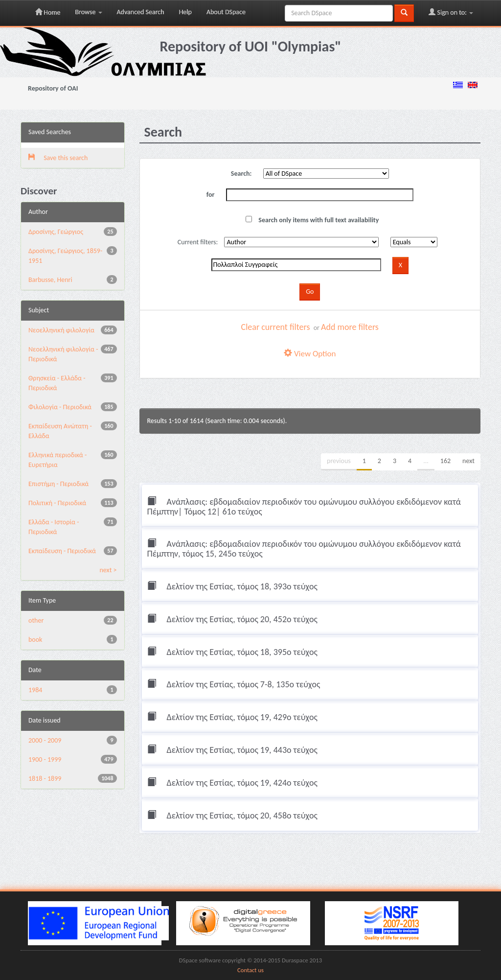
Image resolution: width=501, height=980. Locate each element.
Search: (241, 174)
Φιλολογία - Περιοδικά (60, 407)
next (468, 461)
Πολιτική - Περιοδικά (57, 503)
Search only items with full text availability (312, 220)
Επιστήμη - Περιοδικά (58, 484)
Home (48, 12)
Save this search (58, 158)
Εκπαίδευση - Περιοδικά (62, 551)
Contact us (250, 970)
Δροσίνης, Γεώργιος (56, 232)
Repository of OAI (53, 88)
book (35, 640)
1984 (35, 690)
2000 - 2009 (45, 740)
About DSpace (226, 12)
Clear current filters (276, 327)
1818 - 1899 (45, 779)
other (36, 620)
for (211, 195)
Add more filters (350, 327)
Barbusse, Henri (50, 280)
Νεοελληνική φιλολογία (61, 330)
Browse (88, 12)
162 (445, 461)
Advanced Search (141, 12)
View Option (310, 354)
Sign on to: (451, 12)
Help (185, 12)
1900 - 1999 (45, 759)
